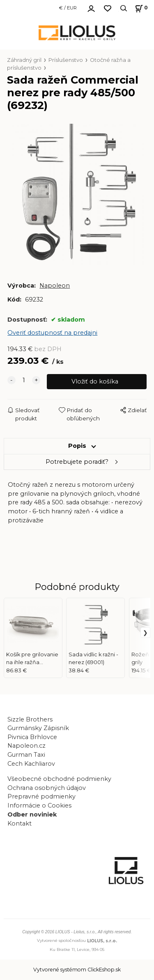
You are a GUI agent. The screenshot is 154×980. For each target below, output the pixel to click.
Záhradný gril (24, 60)
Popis (77, 446)
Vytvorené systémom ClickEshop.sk (77, 970)
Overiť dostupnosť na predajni (52, 333)
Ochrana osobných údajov (47, 788)
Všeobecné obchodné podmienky (59, 779)
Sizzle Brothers (30, 719)
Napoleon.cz (26, 746)
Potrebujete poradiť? (77, 462)
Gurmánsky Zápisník (38, 728)
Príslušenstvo (66, 60)
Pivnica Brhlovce (34, 737)
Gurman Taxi (26, 755)
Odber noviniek (32, 814)
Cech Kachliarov (31, 764)
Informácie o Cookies (39, 805)
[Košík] (140, 8)
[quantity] (24, 381)
